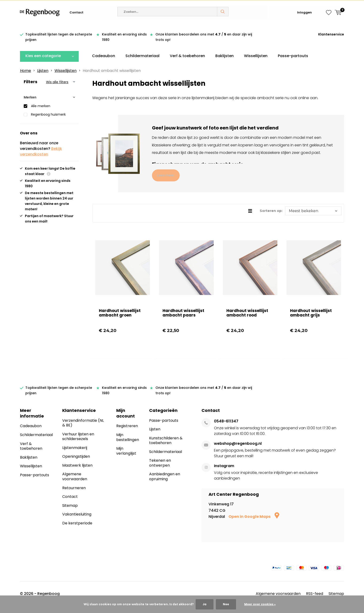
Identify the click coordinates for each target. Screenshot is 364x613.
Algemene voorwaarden (75, 484)
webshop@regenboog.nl (238, 450)
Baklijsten (225, 63)
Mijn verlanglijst (126, 458)
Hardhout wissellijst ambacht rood (247, 320)
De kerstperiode (77, 530)
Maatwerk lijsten (77, 472)
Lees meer (166, 182)
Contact (76, 26)
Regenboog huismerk (48, 122)
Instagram (224, 473)
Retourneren (74, 495)
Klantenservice (331, 41)
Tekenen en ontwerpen (160, 470)
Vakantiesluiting (77, 521)
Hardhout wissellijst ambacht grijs (311, 320)
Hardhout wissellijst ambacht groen (120, 320)
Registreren (127, 433)
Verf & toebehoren (187, 63)
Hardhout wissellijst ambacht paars (183, 320)
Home (25, 77)
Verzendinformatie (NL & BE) (83, 430)
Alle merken (41, 113)
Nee (226, 604)
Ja (205, 604)
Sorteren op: (271, 218)
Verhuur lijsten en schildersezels (78, 443)
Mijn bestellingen (128, 444)
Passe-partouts (293, 63)
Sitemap (70, 513)
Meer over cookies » (260, 604)
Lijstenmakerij (75, 455)
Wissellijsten (256, 63)
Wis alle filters (57, 89)
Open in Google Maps (254, 524)
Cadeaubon (104, 63)
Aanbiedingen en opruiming (165, 484)
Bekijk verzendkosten (41, 158)
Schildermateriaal (142, 63)
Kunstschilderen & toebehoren (166, 447)
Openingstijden (76, 463)
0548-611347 (226, 428)
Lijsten (43, 77)
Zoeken (223, 25)
